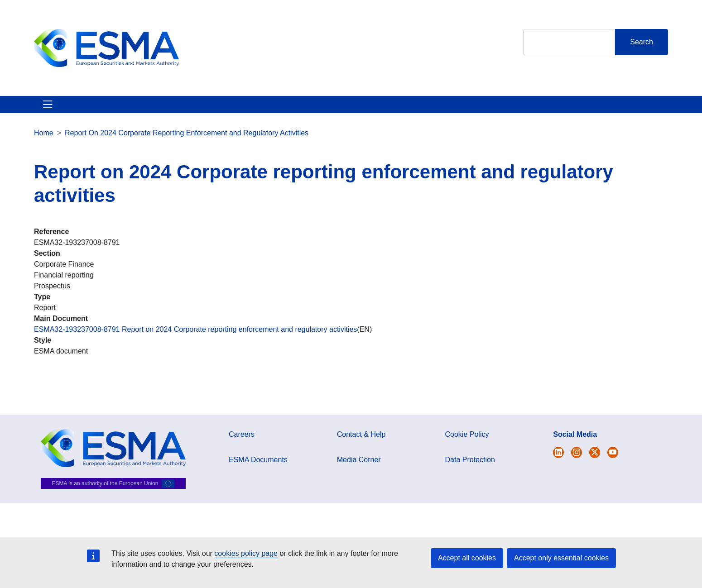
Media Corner (359, 471)
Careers (242, 445)
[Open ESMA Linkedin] (595, 463)
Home (44, 144)
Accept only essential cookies (561, 558)
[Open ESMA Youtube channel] (613, 463)
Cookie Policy (467, 445)
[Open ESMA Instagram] (577, 463)
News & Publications (210, 110)
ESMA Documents (258, 471)
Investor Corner (291, 110)
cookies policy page (246, 553)
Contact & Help (447, 110)
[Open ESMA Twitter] (558, 463)
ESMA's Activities (126, 110)
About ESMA (56, 110)
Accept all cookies (467, 558)
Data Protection (470, 471)
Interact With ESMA (369, 110)
